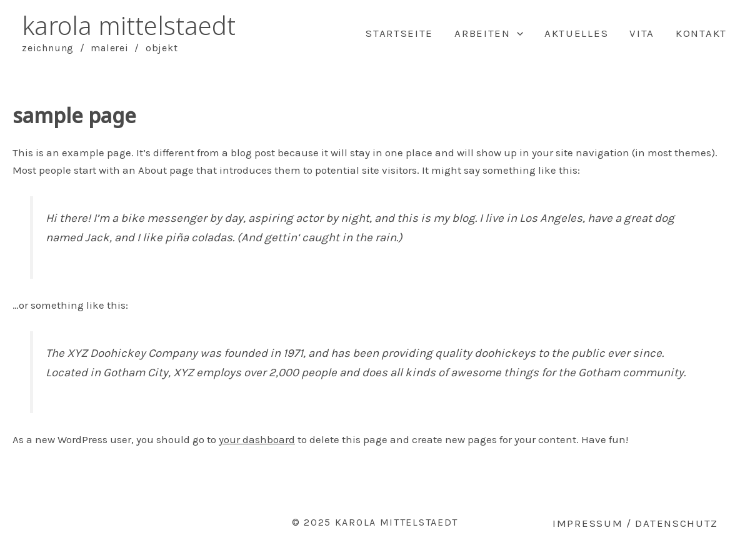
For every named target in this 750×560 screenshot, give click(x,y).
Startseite (399, 33)
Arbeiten (489, 33)
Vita (642, 33)
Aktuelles (576, 33)
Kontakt (701, 33)
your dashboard (257, 439)
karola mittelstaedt (129, 25)
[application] (517, 33)
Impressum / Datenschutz (635, 523)
